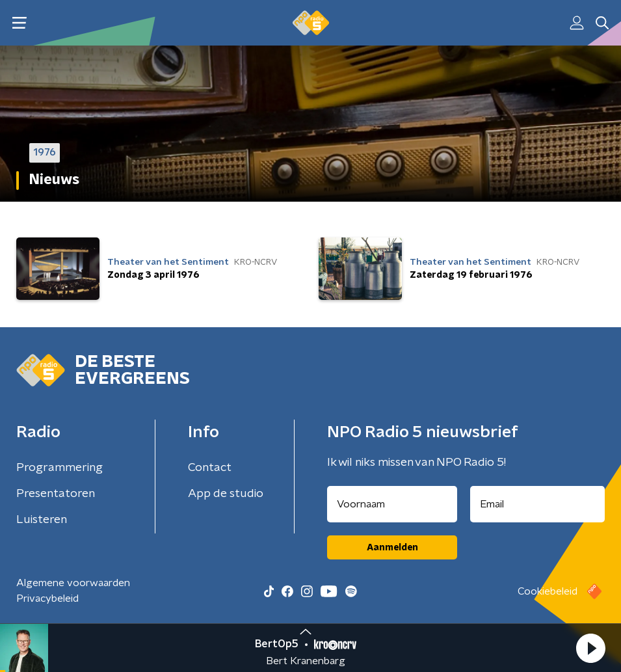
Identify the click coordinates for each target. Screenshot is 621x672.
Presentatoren (56, 494)
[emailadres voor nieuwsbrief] (537, 504)
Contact (210, 468)
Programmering (59, 468)
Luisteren (42, 520)
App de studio (226, 494)
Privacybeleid (47, 598)
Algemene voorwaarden (73, 583)
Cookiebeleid (548, 591)
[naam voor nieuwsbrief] (392, 504)
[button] (590, 648)
